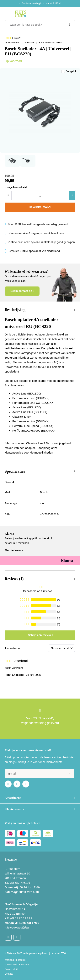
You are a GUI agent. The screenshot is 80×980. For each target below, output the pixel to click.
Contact (9, 974)
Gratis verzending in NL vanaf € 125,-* (41, 3)
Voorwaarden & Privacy (17, 965)
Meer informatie (14, 550)
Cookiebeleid (11, 969)
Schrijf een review (39, 635)
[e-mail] (39, 774)
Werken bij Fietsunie (15, 960)
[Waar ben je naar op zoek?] (40, 25)
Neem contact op (21, 291)
